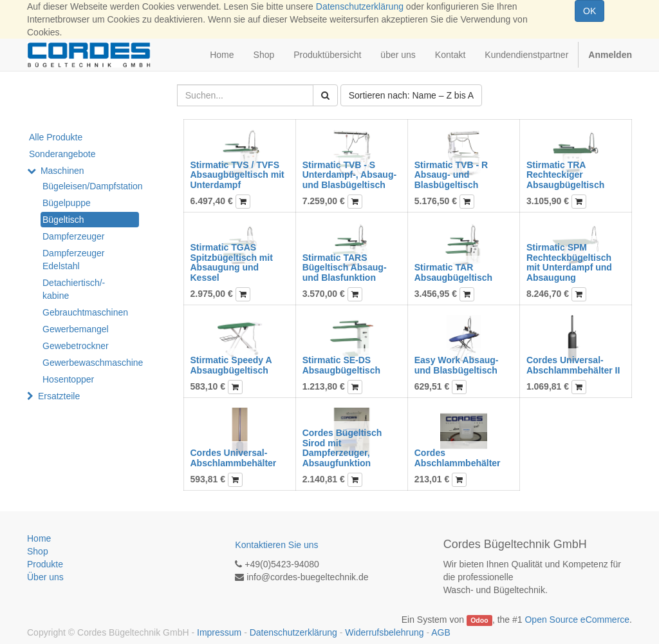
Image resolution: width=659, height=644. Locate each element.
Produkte (45, 564)
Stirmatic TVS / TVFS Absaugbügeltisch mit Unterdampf (237, 175)
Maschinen (62, 171)
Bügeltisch (63, 220)
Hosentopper (68, 379)
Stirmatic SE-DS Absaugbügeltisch (341, 365)
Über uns (45, 577)
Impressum (219, 632)
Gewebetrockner (76, 346)
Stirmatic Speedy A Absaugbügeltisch (231, 365)
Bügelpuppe (67, 203)
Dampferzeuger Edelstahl (74, 260)
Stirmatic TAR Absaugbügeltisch (453, 272)
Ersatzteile (59, 396)
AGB (441, 632)
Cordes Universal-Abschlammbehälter (234, 458)
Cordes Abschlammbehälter (458, 458)
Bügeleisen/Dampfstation (91, 186)
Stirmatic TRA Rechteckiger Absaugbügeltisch (565, 175)
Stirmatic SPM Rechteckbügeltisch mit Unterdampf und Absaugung (569, 262)
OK (589, 11)
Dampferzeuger (74, 236)
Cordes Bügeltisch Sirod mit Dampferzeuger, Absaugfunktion (342, 448)
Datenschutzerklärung (360, 6)
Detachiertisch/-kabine (74, 289)
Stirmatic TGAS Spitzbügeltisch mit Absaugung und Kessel (232, 262)
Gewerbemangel (76, 329)
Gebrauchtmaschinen (85, 312)
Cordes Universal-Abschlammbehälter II (573, 365)
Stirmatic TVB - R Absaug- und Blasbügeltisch (451, 175)
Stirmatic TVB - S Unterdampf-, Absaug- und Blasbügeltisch (349, 175)
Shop (38, 551)
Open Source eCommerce (577, 620)
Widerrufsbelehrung (384, 632)
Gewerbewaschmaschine (91, 363)
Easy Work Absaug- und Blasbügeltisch (457, 365)
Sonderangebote (62, 154)
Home (39, 538)
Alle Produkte (56, 137)
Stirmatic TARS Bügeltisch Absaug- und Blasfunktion (345, 268)
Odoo (479, 620)
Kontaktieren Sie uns (276, 545)
